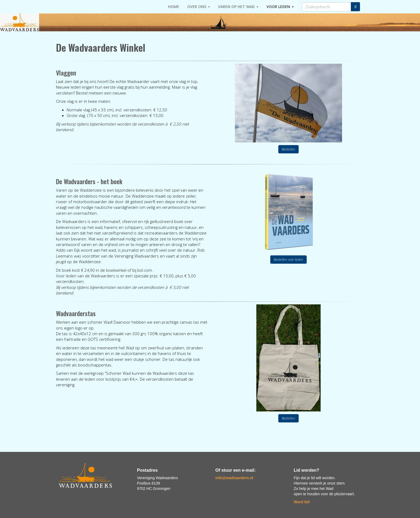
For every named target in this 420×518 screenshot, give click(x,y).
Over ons (199, 7)
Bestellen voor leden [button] (288, 260)
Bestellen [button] (288, 149)
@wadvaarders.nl (234, 478)
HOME (174, 7)
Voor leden (280, 7)
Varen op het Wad (238, 7)
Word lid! (302, 502)
